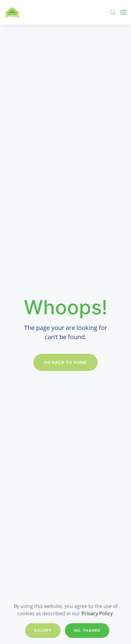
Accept (43, 630)
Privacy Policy (97, 613)
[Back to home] (12, 12)
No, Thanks (87, 630)
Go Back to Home (65, 362)
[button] (113, 12)
